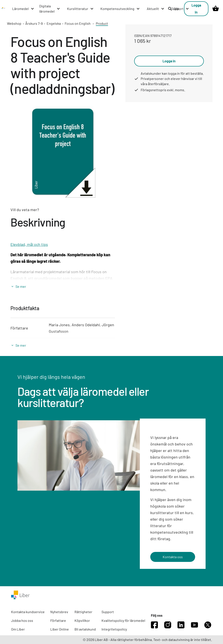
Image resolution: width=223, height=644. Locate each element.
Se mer (21, 286)
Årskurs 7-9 (34, 23)
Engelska (54, 23)
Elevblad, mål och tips (29, 244)
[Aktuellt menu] (156, 9)
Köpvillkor (82, 620)
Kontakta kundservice (28, 612)
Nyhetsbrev (59, 612)
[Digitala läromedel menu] (50, 9)
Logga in (196, 9)
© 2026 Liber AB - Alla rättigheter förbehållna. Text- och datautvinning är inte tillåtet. (147, 640)
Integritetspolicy (114, 629)
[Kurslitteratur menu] (80, 9)
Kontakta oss (173, 557)
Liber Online (60, 629)
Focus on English (78, 23)
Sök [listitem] (174, 9)
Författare (58, 620)
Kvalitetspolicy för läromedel (123, 620)
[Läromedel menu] (23, 9)
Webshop (14, 23)
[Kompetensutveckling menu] (120, 9)
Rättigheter (83, 612)
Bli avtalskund (85, 629)
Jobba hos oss (22, 620)
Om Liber (18, 629)
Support (108, 612)
